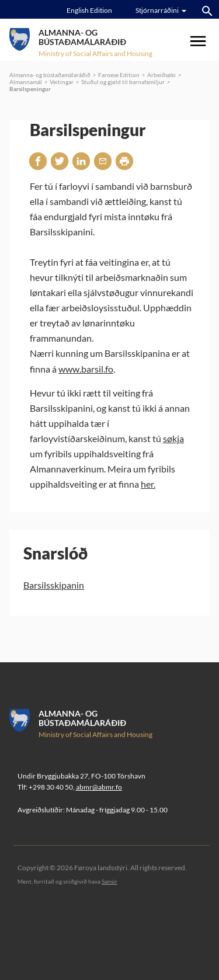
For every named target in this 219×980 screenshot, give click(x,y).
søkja (173, 438)
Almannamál (26, 82)
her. (148, 484)
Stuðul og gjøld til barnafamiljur (123, 82)
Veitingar (62, 82)
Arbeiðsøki (161, 75)
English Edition (89, 10)
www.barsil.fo (86, 369)
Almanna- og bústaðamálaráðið (50, 75)
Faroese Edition (119, 75)
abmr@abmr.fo (99, 787)
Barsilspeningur (30, 89)
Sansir (109, 881)
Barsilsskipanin (54, 585)
